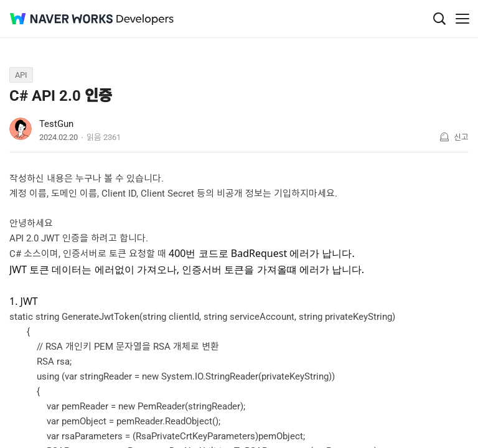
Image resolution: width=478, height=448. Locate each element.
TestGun (56, 124)
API (21, 75)
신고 (461, 137)
